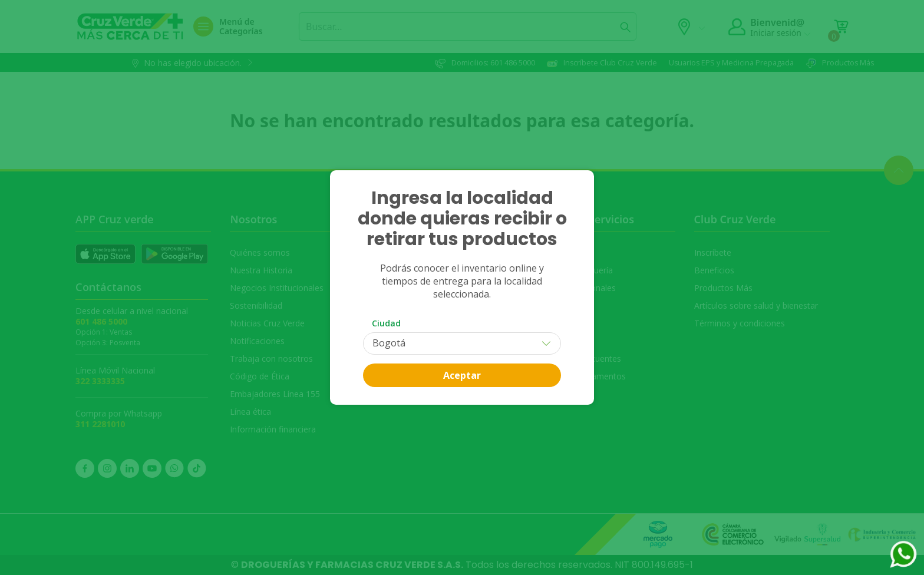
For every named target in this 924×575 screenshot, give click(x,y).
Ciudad (386, 323)
